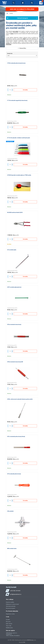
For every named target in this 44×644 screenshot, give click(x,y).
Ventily (11, 13)
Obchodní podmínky (11, 606)
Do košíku (25, 90)
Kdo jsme (8, 622)
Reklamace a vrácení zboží (12, 604)
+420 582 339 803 (15, 591)
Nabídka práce (9, 628)
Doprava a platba (10, 602)
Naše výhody (9, 624)
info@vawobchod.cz (16, 594)
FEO (24, 642)
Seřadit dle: (10, 53)
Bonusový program (11, 608)
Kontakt (8, 620)
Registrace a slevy (10, 614)
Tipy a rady (9, 626)
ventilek (8, 43)
